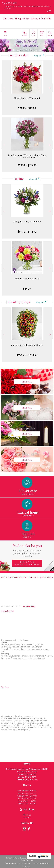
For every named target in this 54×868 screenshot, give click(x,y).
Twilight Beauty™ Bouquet (27, 222)
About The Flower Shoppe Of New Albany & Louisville (27, 577)
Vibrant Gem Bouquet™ (27, 279)
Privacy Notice (24, 863)
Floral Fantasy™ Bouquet (27, 98)
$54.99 (27, 289)
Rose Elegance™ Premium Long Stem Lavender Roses (27, 156)
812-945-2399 (11, 3)
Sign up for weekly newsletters (27, 563)
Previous (4, 88)
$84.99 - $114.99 (27, 232)
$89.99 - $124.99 (27, 165)
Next (50, 88)
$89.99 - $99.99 (27, 108)
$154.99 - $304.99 (27, 355)
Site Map (27, 866)
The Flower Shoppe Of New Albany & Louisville (27, 18)
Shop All (38, 55)
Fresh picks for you (27, 550)
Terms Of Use (11, 863)
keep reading (29, 606)
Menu (5, 36)
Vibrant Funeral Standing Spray (27, 345)
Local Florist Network (40, 863)
